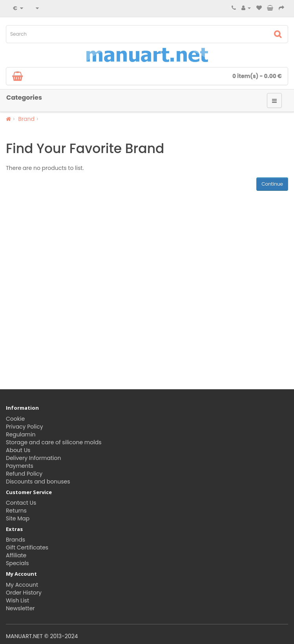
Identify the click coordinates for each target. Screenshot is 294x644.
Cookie (15, 419)
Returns (16, 511)
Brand (26, 119)
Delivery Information (33, 458)
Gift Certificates (27, 547)
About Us (18, 450)
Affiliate (16, 555)
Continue (272, 184)
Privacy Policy (25, 427)
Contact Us (21, 503)
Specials (17, 563)
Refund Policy (24, 474)
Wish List (17, 600)
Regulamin (21, 434)
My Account (22, 585)
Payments (20, 466)
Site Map (18, 518)
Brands (16, 540)
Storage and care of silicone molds (54, 442)
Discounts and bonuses (38, 482)
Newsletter (20, 608)
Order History (24, 593)
